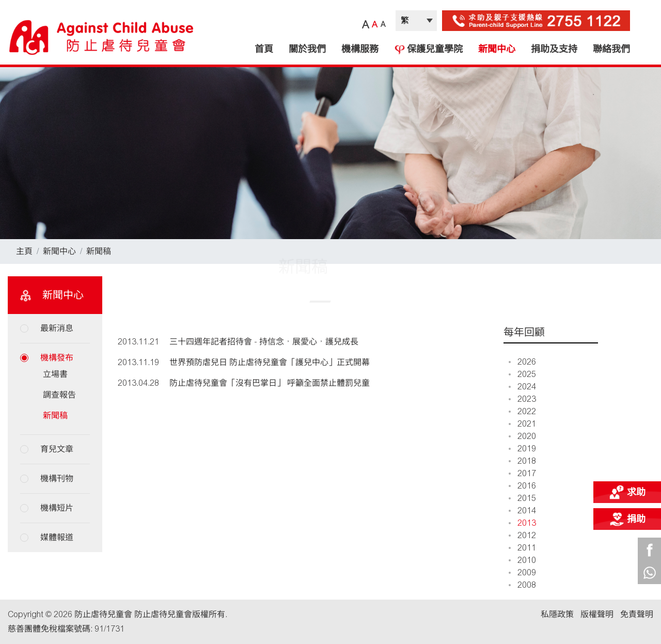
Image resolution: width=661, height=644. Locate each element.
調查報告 (59, 395)
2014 (522, 511)
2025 (522, 374)
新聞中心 (497, 49)
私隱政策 (557, 614)
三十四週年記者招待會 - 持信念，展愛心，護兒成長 (264, 342)
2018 (522, 461)
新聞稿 (99, 251)
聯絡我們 (611, 49)
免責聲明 (637, 614)
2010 (522, 560)
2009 (522, 572)
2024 (522, 387)
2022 (522, 411)
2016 (522, 486)
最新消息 (57, 328)
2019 (522, 449)
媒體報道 (57, 537)
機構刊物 (57, 478)
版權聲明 (597, 614)
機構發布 (57, 358)
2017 (522, 473)
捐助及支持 (554, 49)
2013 (522, 523)
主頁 (24, 251)
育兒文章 (57, 449)
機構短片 (57, 508)
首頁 (264, 49)
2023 (522, 399)
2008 (522, 585)
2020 (522, 436)
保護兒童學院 (428, 49)
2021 (522, 424)
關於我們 (307, 49)
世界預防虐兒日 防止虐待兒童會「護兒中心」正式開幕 (270, 362)
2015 (522, 498)
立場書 (55, 374)
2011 (522, 548)
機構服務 (360, 49)
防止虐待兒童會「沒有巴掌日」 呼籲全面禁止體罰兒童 (270, 383)
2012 (522, 535)
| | (416, 21)
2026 (522, 362)
